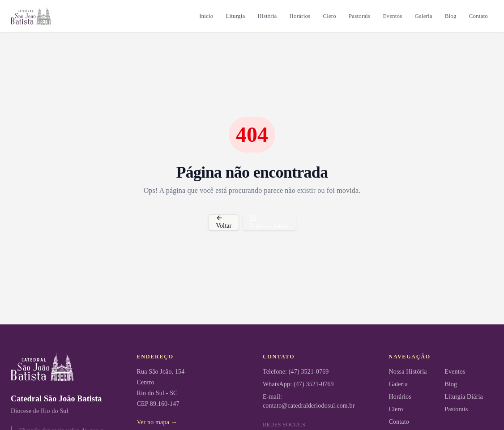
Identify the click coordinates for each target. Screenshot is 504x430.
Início (206, 16)
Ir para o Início (269, 222)
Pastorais (359, 16)
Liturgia (235, 16)
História (267, 16)
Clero (329, 16)
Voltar (224, 222)
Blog (451, 16)
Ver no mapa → (157, 422)
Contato (478, 16)
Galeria (423, 16)
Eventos (392, 16)
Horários (300, 16)
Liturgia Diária (464, 397)
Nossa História (408, 372)
